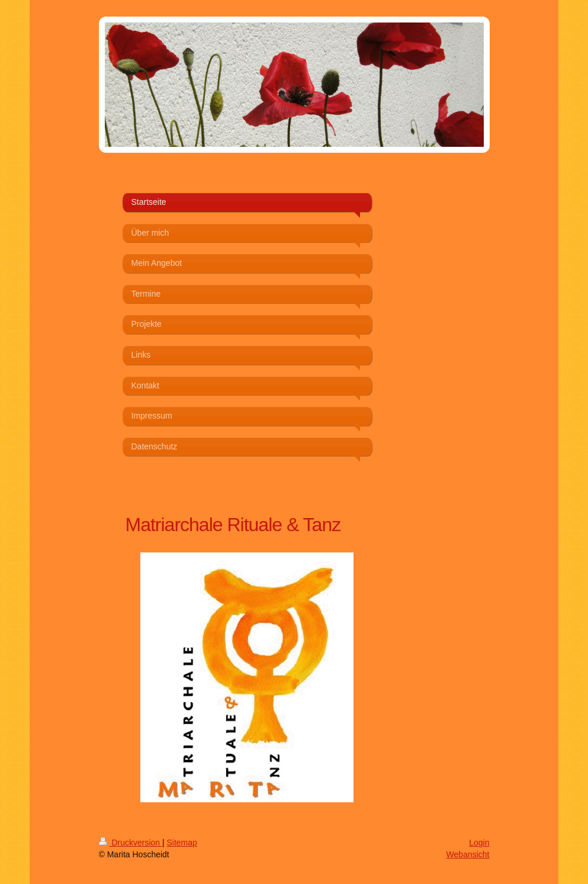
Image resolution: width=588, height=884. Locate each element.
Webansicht (468, 854)
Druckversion (131, 843)
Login (479, 843)
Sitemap (182, 843)
